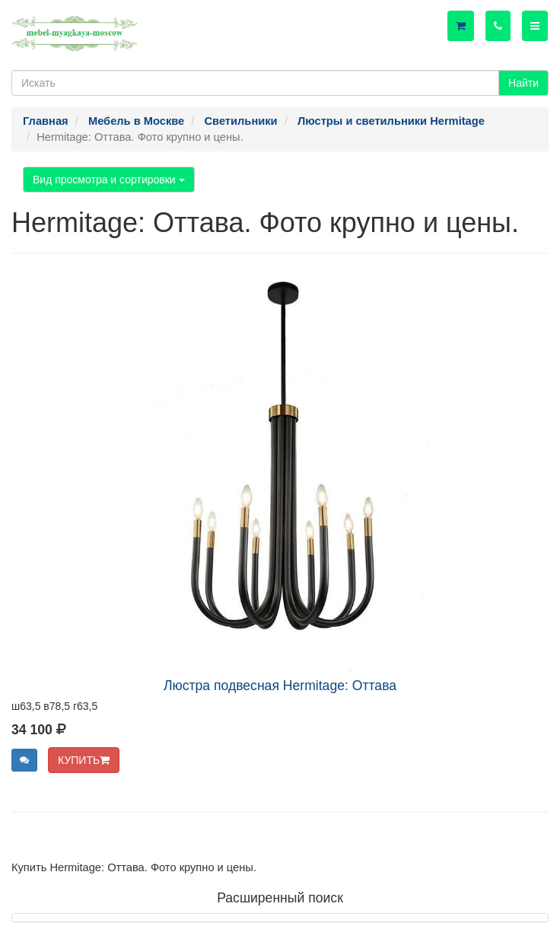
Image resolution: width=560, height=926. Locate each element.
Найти (523, 83)
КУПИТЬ (84, 760)
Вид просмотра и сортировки (109, 180)
